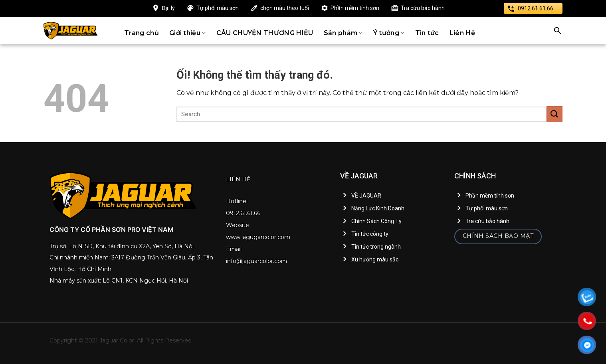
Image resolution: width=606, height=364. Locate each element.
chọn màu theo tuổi (285, 8)
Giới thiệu (188, 33)
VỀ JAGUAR (366, 196)
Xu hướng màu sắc (375, 259)
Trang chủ (142, 33)
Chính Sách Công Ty (376, 221)
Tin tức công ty (370, 234)
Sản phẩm (343, 33)
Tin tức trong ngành (376, 247)
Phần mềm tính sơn (355, 8)
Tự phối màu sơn (218, 8)
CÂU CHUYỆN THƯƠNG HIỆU (265, 33)
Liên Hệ (462, 33)
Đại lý (168, 8)
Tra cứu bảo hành (423, 8)
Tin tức (427, 33)
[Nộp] (555, 114)
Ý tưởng (389, 33)
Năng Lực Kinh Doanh (378, 208)
